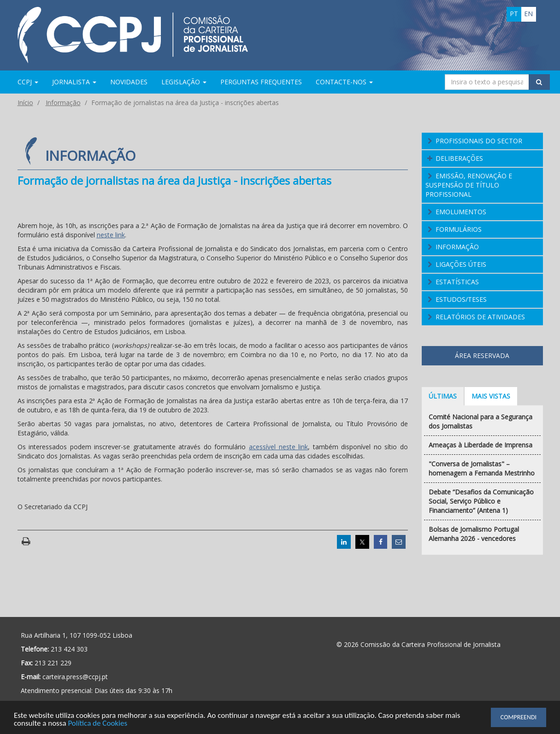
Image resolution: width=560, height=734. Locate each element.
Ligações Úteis (461, 264)
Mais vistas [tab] (491, 396)
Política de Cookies (97, 724)
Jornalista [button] (74, 82)
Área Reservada (482, 355)
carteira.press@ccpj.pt (75, 677)
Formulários (459, 229)
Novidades (129, 82)
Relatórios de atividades (480, 317)
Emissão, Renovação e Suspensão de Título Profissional (469, 185)
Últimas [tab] (443, 396)
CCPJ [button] (28, 82)
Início (25, 103)
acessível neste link (278, 447)
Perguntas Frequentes (261, 82)
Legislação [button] (184, 82)
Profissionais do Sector (479, 141)
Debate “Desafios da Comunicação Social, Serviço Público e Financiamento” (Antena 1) (481, 501)
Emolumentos (461, 212)
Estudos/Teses (461, 299)
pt (514, 14)
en (528, 14)
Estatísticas (457, 282)
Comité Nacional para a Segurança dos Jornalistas (480, 421)
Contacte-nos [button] (344, 82)
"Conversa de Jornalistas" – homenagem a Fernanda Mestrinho (482, 468)
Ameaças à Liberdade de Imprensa (480, 445)
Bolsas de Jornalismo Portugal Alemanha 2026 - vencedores (474, 534)
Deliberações (459, 158)
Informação (63, 103)
